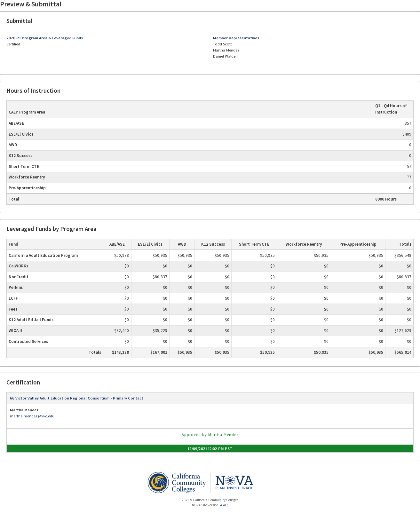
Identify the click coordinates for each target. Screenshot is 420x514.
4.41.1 (224, 505)
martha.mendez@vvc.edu (32, 416)
